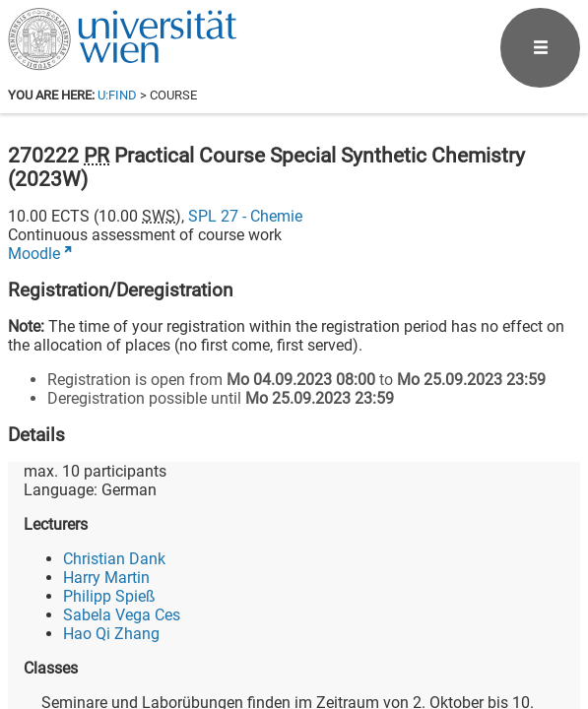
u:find (117, 95)
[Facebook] (359, 627)
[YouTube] (485, 627)
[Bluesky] (422, 627)
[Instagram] (548, 627)
